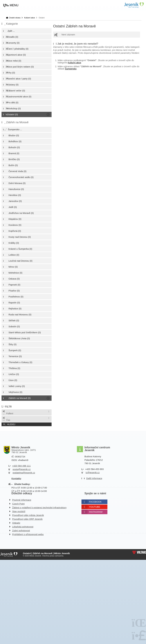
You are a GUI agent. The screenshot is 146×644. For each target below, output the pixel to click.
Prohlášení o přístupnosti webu (28, 534)
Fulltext (8, 412)
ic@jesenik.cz (93, 472)
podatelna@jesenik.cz (24, 473)
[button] (11, 5)
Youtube (95, 507)
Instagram (96, 512)
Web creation (139, 552)
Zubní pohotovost (21, 530)
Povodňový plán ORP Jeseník (27, 519)
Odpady (16, 523)
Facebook (95, 502)
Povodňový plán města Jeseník (28, 515)
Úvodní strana (134, 5)
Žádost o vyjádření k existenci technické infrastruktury (39, 508)
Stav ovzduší (19, 511)
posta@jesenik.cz (22, 469)
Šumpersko (71, 69)
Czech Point (18, 504)
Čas (6, 419)
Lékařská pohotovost (23, 527)
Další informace (94, 478)
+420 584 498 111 (21, 466)
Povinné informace (22, 500)
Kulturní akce (30, 18)
